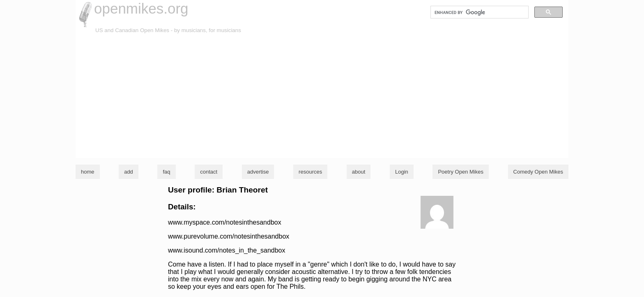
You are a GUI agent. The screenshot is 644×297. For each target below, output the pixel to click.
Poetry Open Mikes (461, 172)
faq (166, 172)
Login (402, 172)
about (359, 172)
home (88, 172)
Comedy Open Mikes (538, 172)
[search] (479, 12)
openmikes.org (141, 8)
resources (310, 172)
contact (209, 172)
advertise (258, 172)
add (129, 172)
